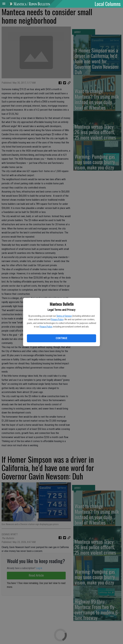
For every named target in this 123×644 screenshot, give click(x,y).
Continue (61, 338)
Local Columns (108, 4)
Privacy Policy (57, 319)
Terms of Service (64, 316)
